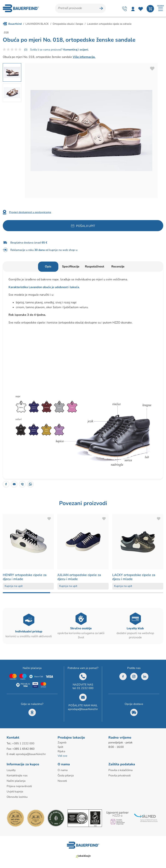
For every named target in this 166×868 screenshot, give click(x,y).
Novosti (62, 781)
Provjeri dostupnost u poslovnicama (30, 212)
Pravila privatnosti (119, 775)
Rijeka (61, 751)
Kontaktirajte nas (17, 775)
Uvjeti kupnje (15, 792)
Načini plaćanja (16, 781)
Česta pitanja (66, 775)
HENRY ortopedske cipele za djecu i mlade (25, 577)
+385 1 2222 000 (23, 743)
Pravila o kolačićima (120, 770)
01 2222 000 (85, 688)
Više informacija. (84, 57)
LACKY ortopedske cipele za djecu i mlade (134, 577)
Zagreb (62, 742)
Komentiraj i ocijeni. (76, 50)
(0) (26, 50)
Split (60, 747)
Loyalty (11, 770)
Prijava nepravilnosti (19, 786)
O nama (63, 770)
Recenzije (118, 267)
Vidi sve (62, 756)
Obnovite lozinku (17, 797)
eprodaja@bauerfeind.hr (83, 709)
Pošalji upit (86, 226)
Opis (48, 267)
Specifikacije (71, 267)
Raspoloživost (95, 267)
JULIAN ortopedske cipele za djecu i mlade (79, 577)
